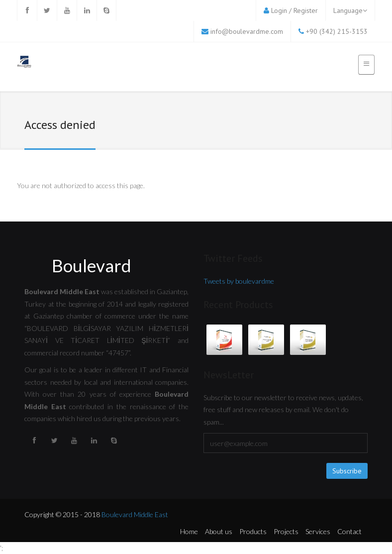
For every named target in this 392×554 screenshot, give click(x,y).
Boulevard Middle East (135, 514)
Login (279, 10)
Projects (286, 531)
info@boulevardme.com (247, 31)
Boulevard (92, 265)
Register (306, 10)
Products (253, 531)
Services (318, 531)
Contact (349, 531)
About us (219, 531)
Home (189, 531)
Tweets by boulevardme (239, 281)
